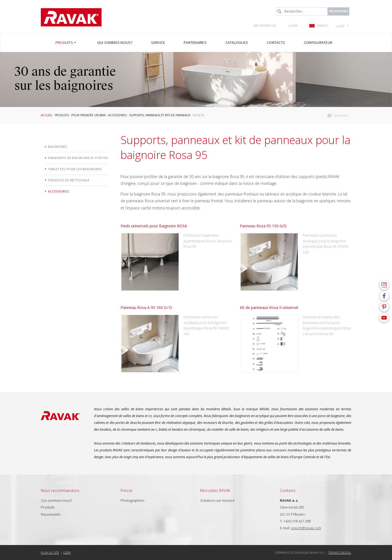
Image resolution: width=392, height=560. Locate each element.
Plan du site (50, 553)
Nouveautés (51, 514)
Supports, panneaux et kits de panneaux (160, 115)
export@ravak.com (306, 528)
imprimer (341, 116)
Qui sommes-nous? (56, 500)
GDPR (67, 553)
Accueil (47, 115)
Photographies (132, 500)
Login (293, 26)
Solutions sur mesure (217, 500)
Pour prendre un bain (88, 115)
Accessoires (117, 115)
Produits (62, 115)
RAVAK (71, 17)
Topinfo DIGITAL (340, 553)
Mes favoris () (265, 26)
